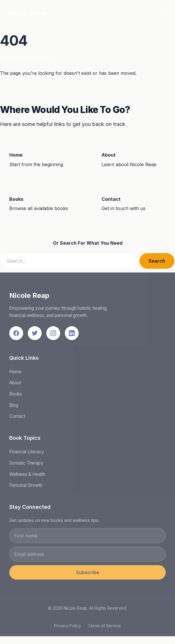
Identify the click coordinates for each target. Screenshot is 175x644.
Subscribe (88, 574)
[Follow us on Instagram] (53, 335)
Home (15, 373)
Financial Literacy (27, 454)
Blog (14, 407)
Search (157, 261)
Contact (17, 418)
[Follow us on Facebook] (16, 335)
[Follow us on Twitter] (35, 335)
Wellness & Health (27, 476)
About (15, 385)
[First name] (87, 538)
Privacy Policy (68, 628)
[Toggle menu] (162, 13)
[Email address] (87, 556)
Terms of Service (104, 628)
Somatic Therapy (26, 465)
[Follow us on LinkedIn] (72, 335)
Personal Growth (26, 487)
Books (16, 396)
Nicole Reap (27, 13)
